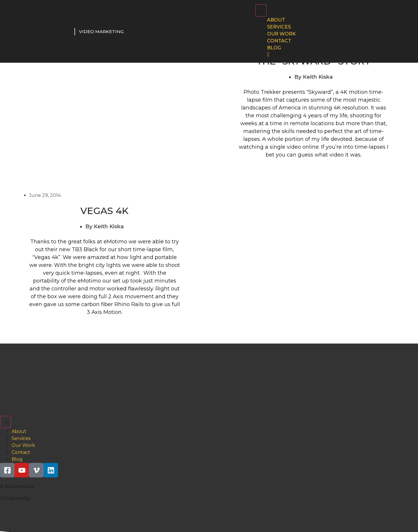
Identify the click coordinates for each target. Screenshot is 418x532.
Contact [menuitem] (279, 41)
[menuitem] (268, 55)
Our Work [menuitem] (281, 34)
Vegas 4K (105, 211)
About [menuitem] (276, 20)
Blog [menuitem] (274, 48)
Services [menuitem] (279, 27)
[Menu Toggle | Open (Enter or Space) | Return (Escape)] (261, 10)
